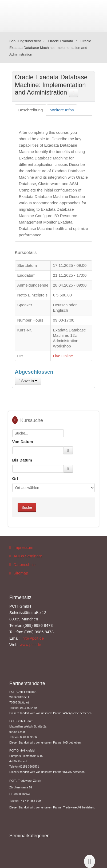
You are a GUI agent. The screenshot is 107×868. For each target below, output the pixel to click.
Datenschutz (25, 564)
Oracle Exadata (61, 41)
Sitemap (21, 573)
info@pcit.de (33, 638)
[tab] (31, 110)
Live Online (63, 356)
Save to (28, 381)
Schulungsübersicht (25, 41)
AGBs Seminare (28, 556)
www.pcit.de (30, 645)
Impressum (23, 547)
